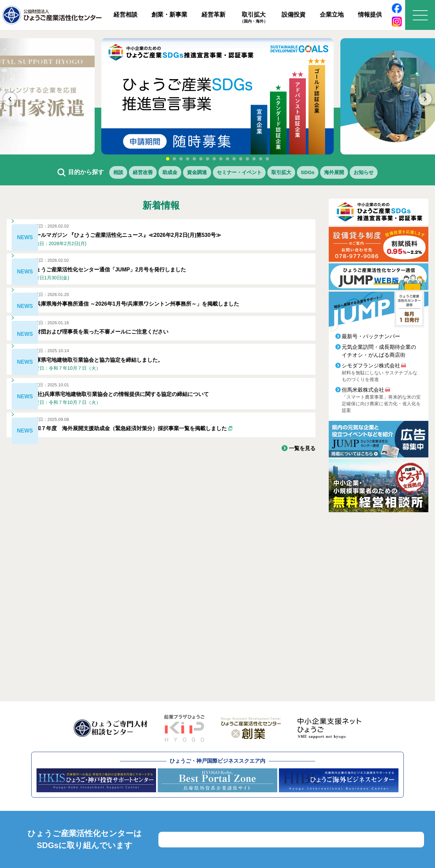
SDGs (325, 173)
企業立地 (332, 15)
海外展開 (358, 173)
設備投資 (294, 15)
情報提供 (370, 15)
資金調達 (186, 173)
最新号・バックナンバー (371, 339)
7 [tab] (208, 159)
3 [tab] (181, 159)
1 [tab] (168, 159)
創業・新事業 (169, 15)
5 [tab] (194, 159)
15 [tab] (261, 159)
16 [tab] (267, 159)
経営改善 (117, 173)
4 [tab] (188, 159)
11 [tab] (234, 159)
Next (425, 99)
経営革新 (214, 15)
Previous (10, 99)
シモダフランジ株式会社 (371, 368)
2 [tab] (174, 159)
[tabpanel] (217, 96)
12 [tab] (241, 159)
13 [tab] (247, 159)
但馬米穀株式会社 (363, 392)
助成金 (151, 173)
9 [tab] (221, 159)
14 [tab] (254, 159)
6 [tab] (201, 159)
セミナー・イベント (238, 173)
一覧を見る (301, 508)
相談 (85, 173)
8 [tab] (214, 159)
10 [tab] (227, 159)
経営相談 (126, 15)
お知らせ (396, 173)
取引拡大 (254, 18)
